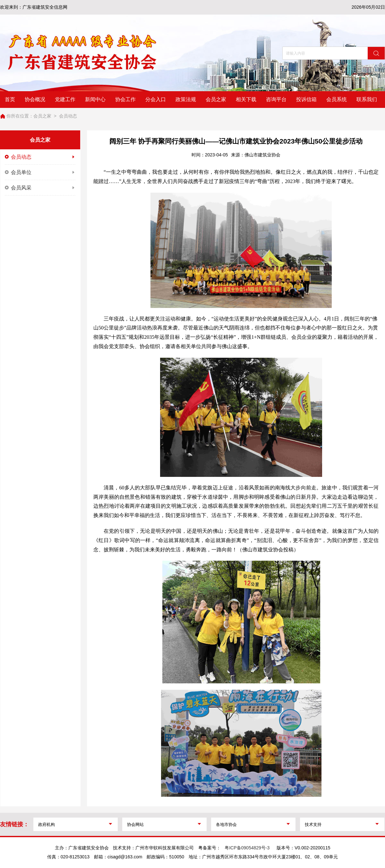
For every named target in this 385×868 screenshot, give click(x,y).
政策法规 (186, 99)
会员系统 (337, 99)
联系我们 (367, 99)
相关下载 (246, 99)
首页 (10, 99)
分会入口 (156, 99)
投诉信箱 (306, 99)
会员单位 (40, 172)
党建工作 (65, 99)
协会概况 (35, 99)
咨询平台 (276, 99)
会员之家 (216, 99)
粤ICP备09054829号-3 (247, 848)
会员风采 (40, 188)
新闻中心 (95, 99)
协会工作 (125, 99)
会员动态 (68, 116)
